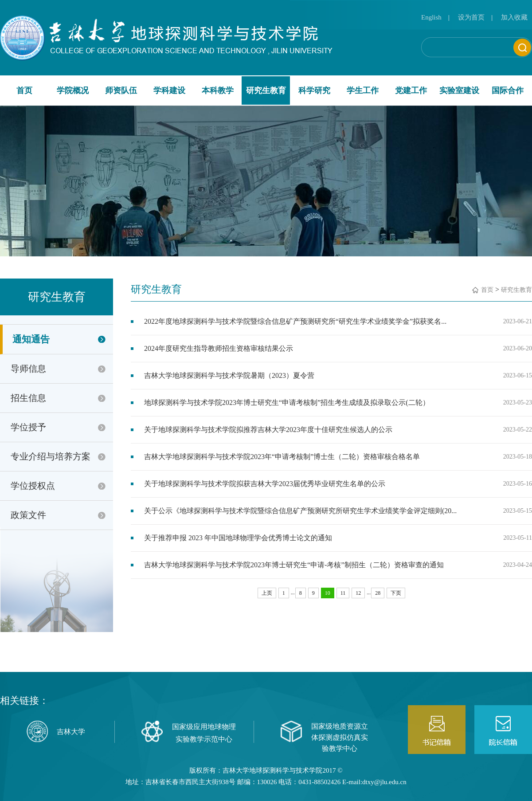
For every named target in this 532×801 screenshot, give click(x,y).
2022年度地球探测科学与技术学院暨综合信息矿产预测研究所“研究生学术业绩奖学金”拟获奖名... (295, 321)
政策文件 (28, 515)
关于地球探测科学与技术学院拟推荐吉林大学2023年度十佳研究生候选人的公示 (268, 430)
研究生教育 (266, 90)
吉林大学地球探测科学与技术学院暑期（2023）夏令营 (229, 375)
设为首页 (471, 17)
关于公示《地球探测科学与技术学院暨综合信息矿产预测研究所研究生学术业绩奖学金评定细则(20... (300, 511)
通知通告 (31, 339)
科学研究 (314, 90)
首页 (24, 90)
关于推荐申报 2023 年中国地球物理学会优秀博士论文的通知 (238, 538)
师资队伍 (121, 90)
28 (378, 593)
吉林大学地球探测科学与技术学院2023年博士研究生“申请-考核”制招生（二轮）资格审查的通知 (294, 565)
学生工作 (363, 90)
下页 (396, 593)
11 (343, 593)
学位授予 (28, 427)
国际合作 (508, 90)
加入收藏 (514, 17)
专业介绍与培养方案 (51, 456)
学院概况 (73, 90)
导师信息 (28, 369)
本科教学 (218, 90)
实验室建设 (459, 90)
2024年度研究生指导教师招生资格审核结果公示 (219, 348)
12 (358, 593)
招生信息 (28, 398)
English (431, 17)
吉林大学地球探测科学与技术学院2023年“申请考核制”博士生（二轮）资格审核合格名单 (282, 457)
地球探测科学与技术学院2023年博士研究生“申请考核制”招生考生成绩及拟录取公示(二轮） (287, 402)
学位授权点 (33, 486)
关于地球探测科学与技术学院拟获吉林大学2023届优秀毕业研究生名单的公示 (265, 484)
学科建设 (169, 90)
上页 (267, 593)
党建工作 (411, 90)
